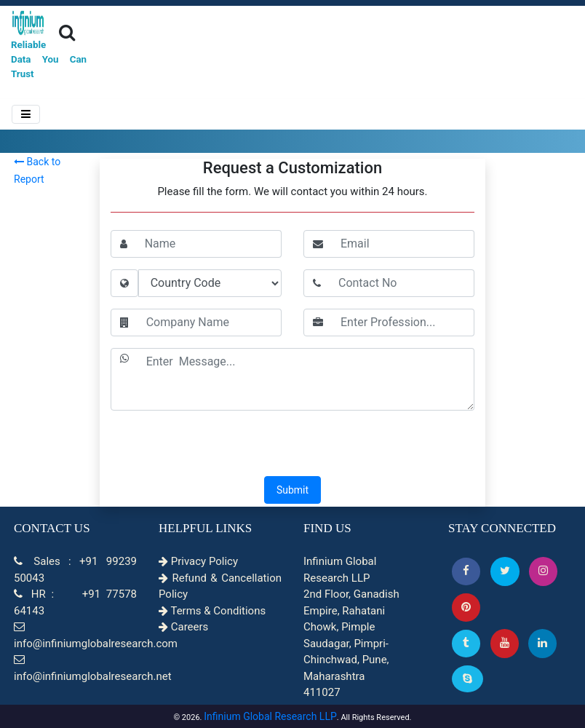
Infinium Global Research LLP (270, 716)
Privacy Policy (198, 561)
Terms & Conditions (212, 611)
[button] (466, 571)
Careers (183, 627)
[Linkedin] (542, 643)
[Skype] (467, 679)
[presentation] (292, 445)
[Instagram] (543, 571)
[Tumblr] (466, 643)
